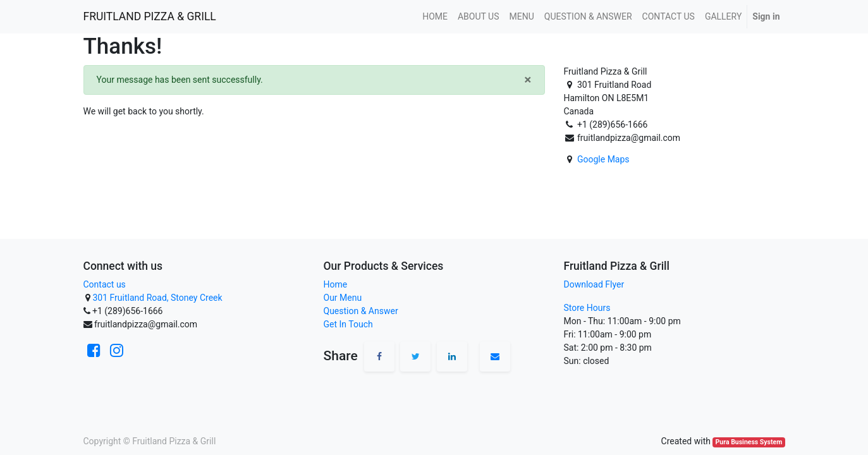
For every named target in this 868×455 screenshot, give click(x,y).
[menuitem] (435, 17)
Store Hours (587, 308)
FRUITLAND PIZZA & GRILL (150, 16)
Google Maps (603, 159)
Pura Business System (749, 442)
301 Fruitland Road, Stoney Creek (157, 298)
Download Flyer (594, 284)
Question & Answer (361, 311)
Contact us (105, 284)
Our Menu (343, 298)
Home (336, 284)
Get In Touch (348, 324)
